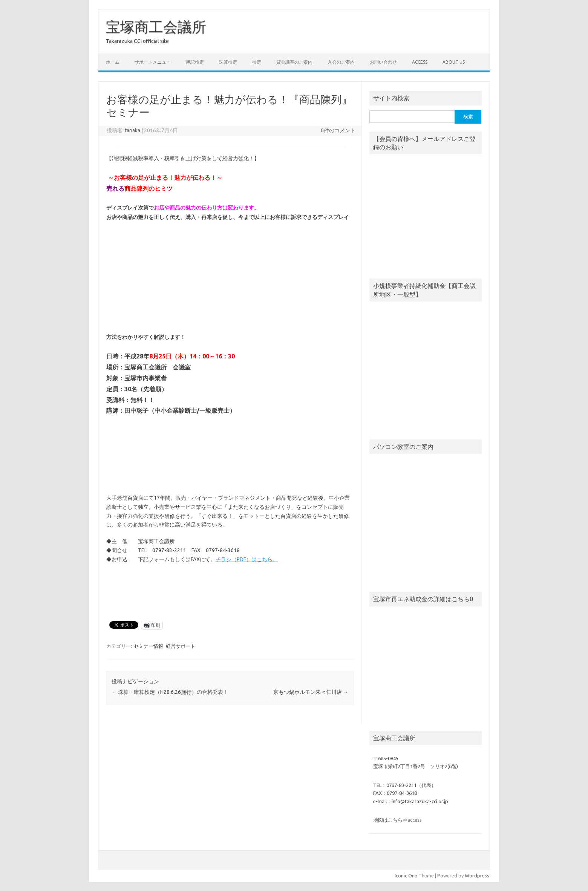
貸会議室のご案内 (294, 62)
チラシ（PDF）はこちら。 (247, 559)
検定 (257, 62)
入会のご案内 (341, 62)
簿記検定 (195, 62)
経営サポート (181, 646)
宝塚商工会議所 (156, 27)
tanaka (132, 130)
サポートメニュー (153, 62)
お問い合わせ (383, 62)
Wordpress (477, 876)
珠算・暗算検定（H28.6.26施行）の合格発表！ (170, 692)
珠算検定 (228, 62)
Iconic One (406, 876)
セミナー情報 (149, 646)
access (420, 62)
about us (454, 62)
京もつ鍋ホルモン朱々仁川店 (311, 692)
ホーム (113, 62)
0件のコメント (338, 130)
